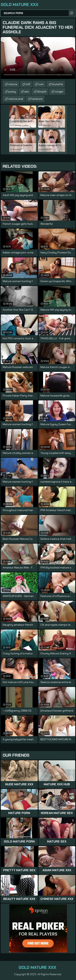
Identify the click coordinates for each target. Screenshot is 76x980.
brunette (57, 84)
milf (28, 84)
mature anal (16, 99)
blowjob (42, 91)
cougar (59, 91)
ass (27, 91)
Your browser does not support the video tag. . (38, 58)
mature (13, 84)
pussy (12, 91)
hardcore (37, 99)
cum (41, 84)
